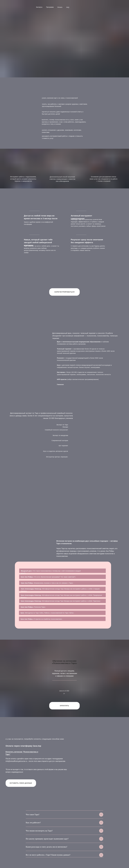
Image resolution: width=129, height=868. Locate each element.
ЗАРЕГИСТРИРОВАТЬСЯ (64, 292)
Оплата (60, 7)
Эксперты (39, 7)
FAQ (68, 7)
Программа (50, 7)
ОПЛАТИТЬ (64, 706)
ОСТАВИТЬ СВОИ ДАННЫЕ (21, 783)
